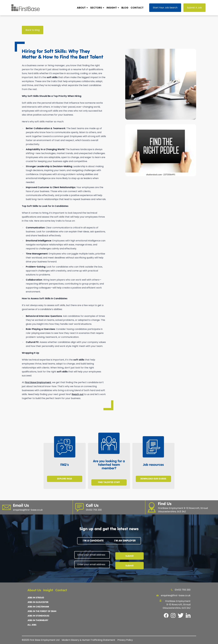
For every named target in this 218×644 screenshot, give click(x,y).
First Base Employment (38, 382)
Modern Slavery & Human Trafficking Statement (88, 640)
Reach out (78, 394)
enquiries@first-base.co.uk (173, 595)
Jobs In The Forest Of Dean (42, 611)
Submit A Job (194, 8)
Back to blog (33, 30)
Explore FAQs (65, 479)
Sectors (96, 8)
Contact (137, 8)
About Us (34, 590)
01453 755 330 (181, 590)
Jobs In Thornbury (38, 620)
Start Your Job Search (165, 8)
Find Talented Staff (109, 482)
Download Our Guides (153, 479)
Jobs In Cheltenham (38, 607)
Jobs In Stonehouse (38, 616)
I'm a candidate (93, 541)
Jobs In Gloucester (38, 602)
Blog (125, 8)
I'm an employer (125, 541)
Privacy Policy (125, 640)
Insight (112, 8)
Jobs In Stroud (36, 598)
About (81, 8)
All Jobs (32, 625)
